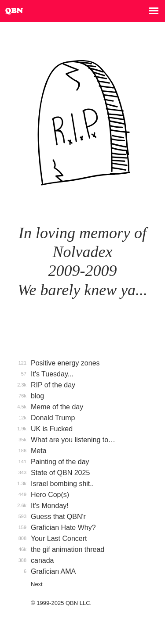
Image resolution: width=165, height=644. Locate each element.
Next (37, 584)
